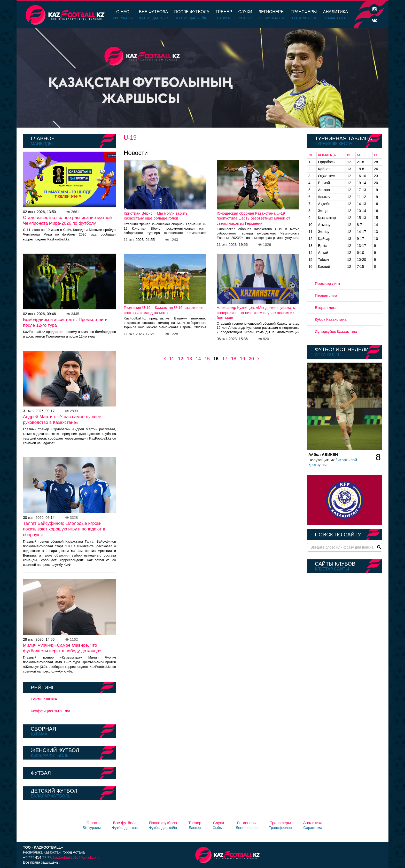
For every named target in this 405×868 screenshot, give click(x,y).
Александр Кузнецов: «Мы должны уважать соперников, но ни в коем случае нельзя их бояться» (256, 312)
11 (172, 359)
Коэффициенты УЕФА (51, 711)
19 (243, 359)
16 (216, 359)
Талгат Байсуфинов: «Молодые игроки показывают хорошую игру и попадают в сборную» (64, 529)
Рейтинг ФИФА (44, 699)
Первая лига (326, 295)
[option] (202, 78)
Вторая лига (326, 307)
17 (225, 359)
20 (251, 359)
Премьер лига (327, 283)
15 (207, 359)
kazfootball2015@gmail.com (76, 857)
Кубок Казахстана (331, 319)
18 (233, 359)
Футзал (41, 773)
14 (198, 359)
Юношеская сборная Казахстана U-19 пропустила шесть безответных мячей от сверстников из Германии (253, 218)
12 (181, 359)
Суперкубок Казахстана (336, 331)
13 (189, 359)
